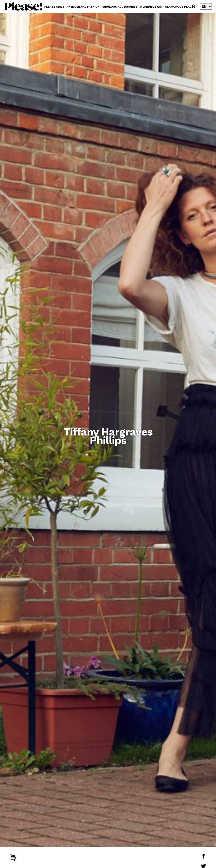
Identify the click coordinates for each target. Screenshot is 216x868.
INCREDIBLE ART (151, 7)
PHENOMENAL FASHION (83, 7)
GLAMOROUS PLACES (180, 7)
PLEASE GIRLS (54, 7)
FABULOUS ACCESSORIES (119, 7)
